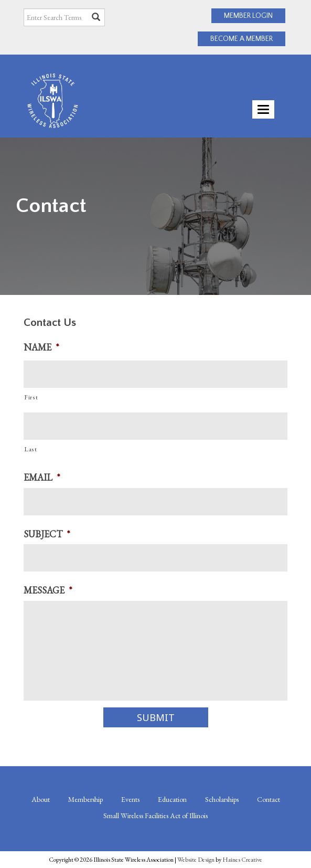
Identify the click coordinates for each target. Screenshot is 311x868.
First (31, 397)
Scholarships (222, 799)
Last (31, 449)
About (41, 799)
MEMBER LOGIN (248, 16)
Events (130, 799)
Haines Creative (242, 860)
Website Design (196, 860)
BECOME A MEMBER (242, 39)
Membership (85, 799)
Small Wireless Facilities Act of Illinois (155, 816)
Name (41, 347)
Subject (47, 534)
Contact (269, 799)
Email (42, 477)
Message (48, 590)
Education (172, 799)
